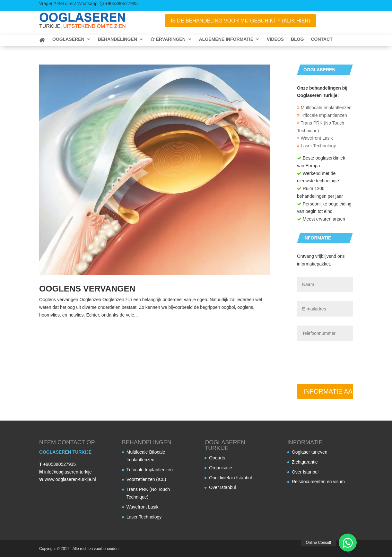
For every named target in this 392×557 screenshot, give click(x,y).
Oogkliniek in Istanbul (230, 478)
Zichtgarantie (305, 462)
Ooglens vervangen (87, 289)
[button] (348, 543)
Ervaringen (168, 39)
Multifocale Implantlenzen (324, 108)
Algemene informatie (226, 39)
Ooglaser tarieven (310, 452)
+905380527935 (60, 464)
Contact (322, 39)
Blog (297, 39)
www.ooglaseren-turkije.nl (70, 479)
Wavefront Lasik (315, 138)
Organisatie (221, 468)
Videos (275, 39)
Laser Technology (316, 146)
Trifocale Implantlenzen (322, 115)
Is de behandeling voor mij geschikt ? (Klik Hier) (240, 21)
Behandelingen (118, 39)
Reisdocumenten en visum (318, 482)
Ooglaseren (68, 39)
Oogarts (217, 458)
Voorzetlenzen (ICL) (146, 479)
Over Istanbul (222, 487)
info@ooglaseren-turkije (68, 472)
